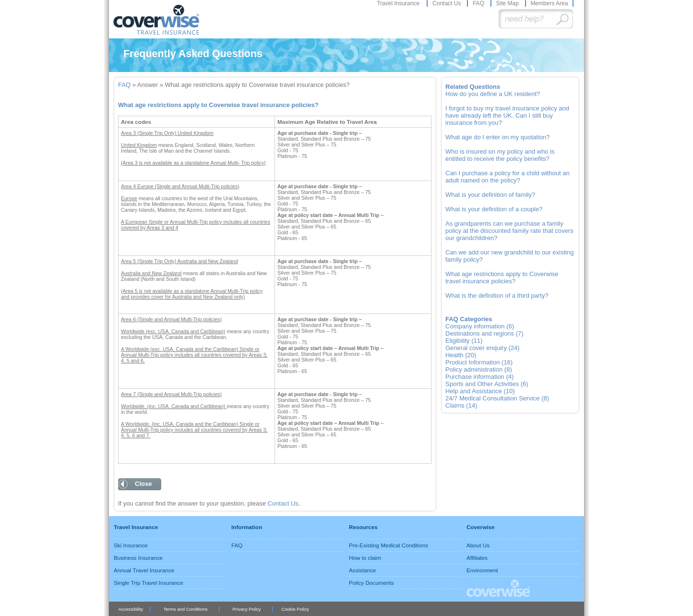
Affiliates (477, 558)
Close (143, 484)
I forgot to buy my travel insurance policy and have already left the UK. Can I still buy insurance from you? (507, 115)
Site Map (508, 3)
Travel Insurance (399, 3)
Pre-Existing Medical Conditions (388, 545)
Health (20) (461, 355)
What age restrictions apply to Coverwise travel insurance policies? (502, 278)
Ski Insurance (131, 545)
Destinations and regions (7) (484, 333)
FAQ (479, 3)
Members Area (549, 3)
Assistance (363, 570)
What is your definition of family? (490, 195)
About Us (478, 545)
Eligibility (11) (464, 341)
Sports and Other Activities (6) (487, 384)
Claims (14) (461, 405)
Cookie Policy (295, 609)
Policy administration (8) (479, 369)
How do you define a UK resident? (493, 94)
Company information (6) (480, 326)
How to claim (365, 558)
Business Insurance (138, 558)
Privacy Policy (247, 609)
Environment (482, 570)
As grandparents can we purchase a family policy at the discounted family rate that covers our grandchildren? (509, 231)
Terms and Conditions (186, 609)
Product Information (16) (479, 362)
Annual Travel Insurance (144, 570)
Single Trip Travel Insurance (149, 583)
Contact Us (448, 3)
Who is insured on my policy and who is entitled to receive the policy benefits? (500, 155)
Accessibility (131, 609)
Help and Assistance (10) (480, 391)
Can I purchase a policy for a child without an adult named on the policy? (508, 177)
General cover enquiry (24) (483, 348)
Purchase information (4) (479, 377)
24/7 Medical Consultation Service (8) (497, 398)
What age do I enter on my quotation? (498, 137)
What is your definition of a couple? (494, 209)
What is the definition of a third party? (497, 296)
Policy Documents (371, 583)
